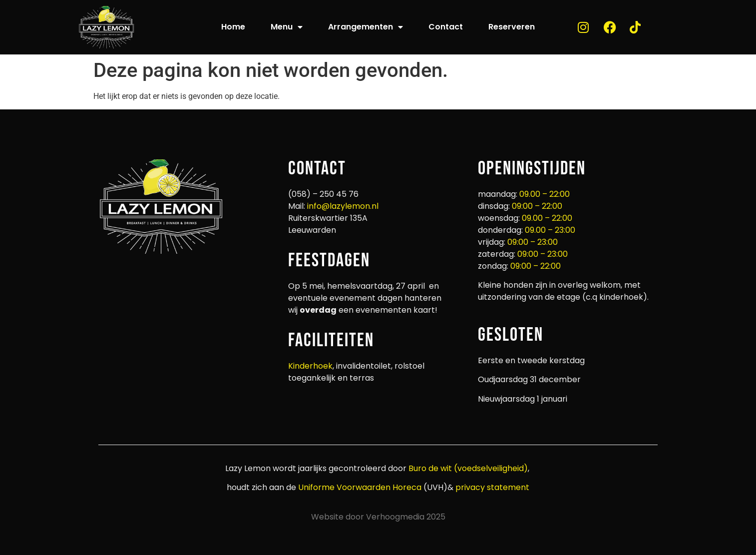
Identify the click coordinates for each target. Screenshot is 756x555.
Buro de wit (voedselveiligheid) (468, 468)
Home (233, 27)
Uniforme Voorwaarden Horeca (360, 487)
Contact (446, 27)
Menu (287, 27)
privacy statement (491, 487)
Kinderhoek (310, 366)
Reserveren (512, 27)
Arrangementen (366, 27)
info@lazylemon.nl (343, 206)
